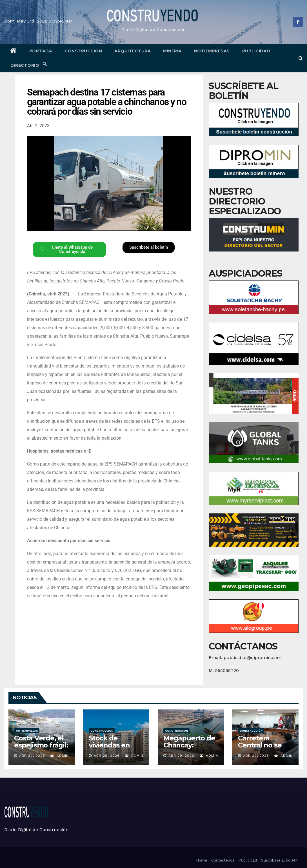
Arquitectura (133, 51)
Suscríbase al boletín (280, 860)
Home (202, 860)
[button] (301, 58)
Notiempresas (212, 51)
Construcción (83, 51)
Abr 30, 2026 (32, 756)
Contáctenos (223, 860)
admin (60, 756)
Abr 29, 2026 (107, 756)
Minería (172, 51)
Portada (41, 51)
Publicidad (256, 51)
